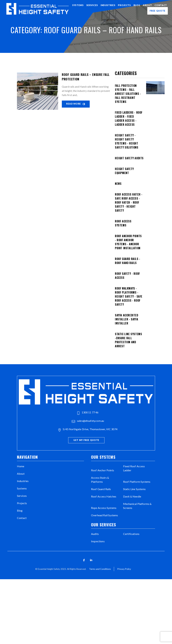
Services (92, 5)
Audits (95, 534)
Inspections (98, 541)
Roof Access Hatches (104, 496)
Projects (124, 5)
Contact (161, 5)
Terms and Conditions (100, 569)
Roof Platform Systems (137, 482)
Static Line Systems (134, 489)
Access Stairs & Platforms (100, 480)
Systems (78, 5)
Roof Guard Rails (101, 489)
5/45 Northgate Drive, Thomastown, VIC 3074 (88, 430)
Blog (137, 5)
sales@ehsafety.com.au (88, 421)
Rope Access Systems (104, 508)
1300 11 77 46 (88, 413)
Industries (108, 5)
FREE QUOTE (158, 11)
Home (21, 466)
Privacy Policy (124, 569)
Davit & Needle (132, 496)
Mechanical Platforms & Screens (137, 506)
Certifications (131, 534)
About (147, 5)
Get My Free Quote (86, 440)
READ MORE (76, 104)
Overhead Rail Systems (104, 515)
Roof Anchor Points (103, 470)
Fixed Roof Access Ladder (134, 468)
